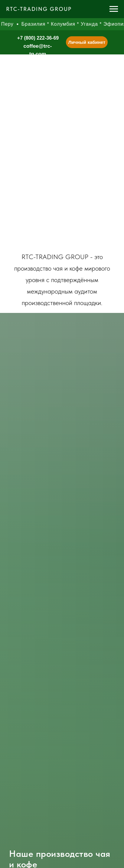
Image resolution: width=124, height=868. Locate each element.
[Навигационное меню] (114, 9)
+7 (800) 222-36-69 (38, 38)
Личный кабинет (87, 42)
